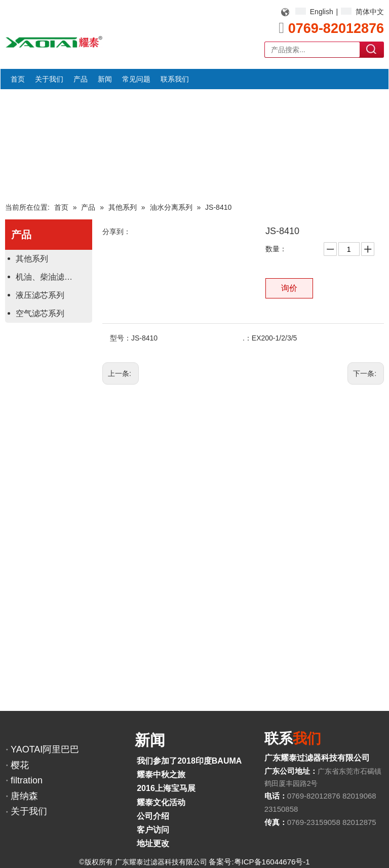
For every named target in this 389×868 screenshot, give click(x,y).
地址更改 (153, 843)
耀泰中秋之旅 (161, 775)
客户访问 (153, 830)
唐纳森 (24, 796)
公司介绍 (153, 816)
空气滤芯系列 (40, 313)
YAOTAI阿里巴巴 (45, 749)
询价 (289, 288)
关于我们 (29, 811)
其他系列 (32, 259)
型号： (121, 338)
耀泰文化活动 (161, 802)
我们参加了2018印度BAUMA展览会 (201, 761)
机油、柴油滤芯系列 (52, 277)
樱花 (20, 765)
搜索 (372, 49)
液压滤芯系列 (40, 295)
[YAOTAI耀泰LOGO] (54, 42)
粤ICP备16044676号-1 (272, 862)
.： (247, 338)
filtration (27, 780)
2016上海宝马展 (166, 788)
